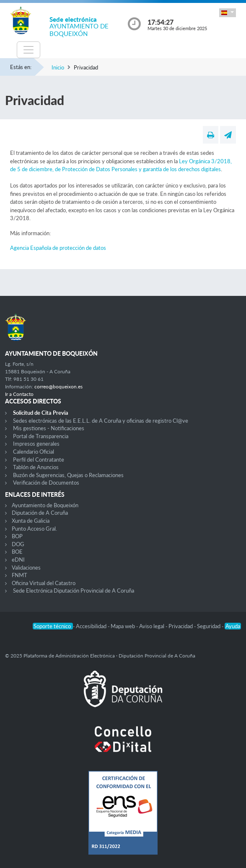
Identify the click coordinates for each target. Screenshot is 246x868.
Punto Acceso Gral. (34, 529)
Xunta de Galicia (31, 521)
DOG (18, 544)
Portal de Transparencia (41, 436)
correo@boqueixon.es (58, 386)
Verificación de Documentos (46, 483)
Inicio (58, 67)
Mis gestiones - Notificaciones (49, 428)
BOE (17, 552)
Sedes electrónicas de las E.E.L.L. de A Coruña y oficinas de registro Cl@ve (101, 421)
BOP (17, 536)
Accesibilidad (92, 626)
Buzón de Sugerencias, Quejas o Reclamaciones (68, 475)
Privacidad (181, 626)
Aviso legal (152, 626)
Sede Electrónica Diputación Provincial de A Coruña (74, 591)
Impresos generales (36, 444)
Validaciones (26, 568)
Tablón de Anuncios (36, 467)
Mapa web (123, 626)
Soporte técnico (53, 626)
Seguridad (209, 626)
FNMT (19, 575)
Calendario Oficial (34, 452)
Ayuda (233, 626)
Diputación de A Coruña (40, 513)
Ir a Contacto (19, 394)
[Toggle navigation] (28, 50)
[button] (228, 13)
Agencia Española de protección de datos (58, 248)
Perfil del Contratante (39, 460)
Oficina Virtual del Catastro (44, 583)
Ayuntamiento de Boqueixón (45, 505)
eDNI (18, 560)
